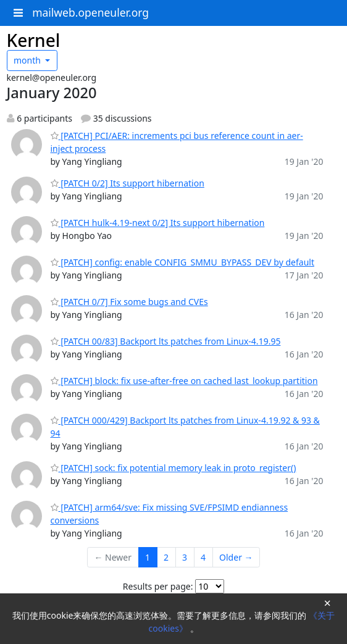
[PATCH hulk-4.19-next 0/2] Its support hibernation (158, 223)
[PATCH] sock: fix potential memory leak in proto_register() (173, 468)
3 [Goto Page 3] (185, 557)
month (28, 60)
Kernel (34, 40)
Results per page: (158, 586)
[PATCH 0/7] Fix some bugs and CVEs (129, 302)
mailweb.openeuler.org (90, 12)
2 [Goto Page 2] (166, 557)
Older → (236, 557)
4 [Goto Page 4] (203, 557)
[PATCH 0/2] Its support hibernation (128, 183)
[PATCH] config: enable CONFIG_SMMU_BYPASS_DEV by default (182, 262)
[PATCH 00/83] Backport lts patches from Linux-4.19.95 (166, 341)
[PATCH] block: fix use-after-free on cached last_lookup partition (184, 381)
